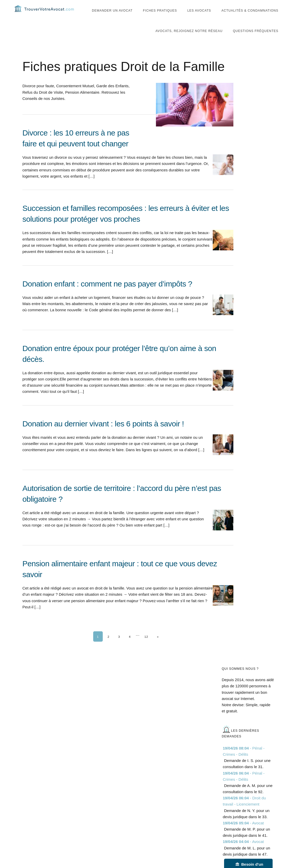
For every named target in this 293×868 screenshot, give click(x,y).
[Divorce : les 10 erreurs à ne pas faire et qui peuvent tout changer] (128, 166)
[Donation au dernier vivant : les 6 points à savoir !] (128, 452)
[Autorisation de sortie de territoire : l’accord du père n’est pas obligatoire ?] (128, 522)
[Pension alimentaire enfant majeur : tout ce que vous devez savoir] (128, 597)
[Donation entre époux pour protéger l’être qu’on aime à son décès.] (128, 382)
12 (146, 646)
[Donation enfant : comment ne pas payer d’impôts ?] (128, 312)
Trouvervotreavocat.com (46, 13)
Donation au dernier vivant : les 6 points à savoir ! (103, 433)
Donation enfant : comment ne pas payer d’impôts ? (107, 293)
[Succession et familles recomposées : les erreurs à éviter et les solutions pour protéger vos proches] (128, 242)
